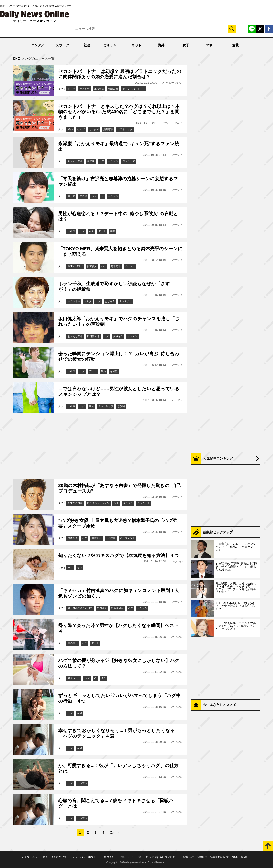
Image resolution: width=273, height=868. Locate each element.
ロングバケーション (98, 503)
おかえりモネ (75, 161)
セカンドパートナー (134, 89)
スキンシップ (106, 406)
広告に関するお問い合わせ (162, 857)
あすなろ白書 (75, 503)
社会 (87, 45)
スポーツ (62, 45)
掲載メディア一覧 (130, 857)
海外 (161, 45)
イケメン (113, 161)
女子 (186, 45)
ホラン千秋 (74, 301)
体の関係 (99, 89)
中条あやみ (117, 608)
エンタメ (38, 45)
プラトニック (125, 129)
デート (102, 231)
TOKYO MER (75, 266)
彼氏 (103, 678)
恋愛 (80, 713)
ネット (136, 45)
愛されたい (74, 678)
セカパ (71, 89)
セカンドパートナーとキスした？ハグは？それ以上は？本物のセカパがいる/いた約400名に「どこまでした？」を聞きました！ (119, 112)
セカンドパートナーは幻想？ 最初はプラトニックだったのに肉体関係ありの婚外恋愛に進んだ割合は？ (120, 74)
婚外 (70, 129)
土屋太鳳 (111, 538)
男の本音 (73, 643)
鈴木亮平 (116, 266)
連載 (235, 45)
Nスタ (88, 301)
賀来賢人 (92, 266)
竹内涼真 (102, 608)
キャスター (126, 301)
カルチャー (112, 45)
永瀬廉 (91, 161)
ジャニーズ (129, 161)
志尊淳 (83, 196)
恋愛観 (114, 371)
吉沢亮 (71, 196)
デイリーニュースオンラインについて (44, 857)
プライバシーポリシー (85, 857)
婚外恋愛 (113, 89)
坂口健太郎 (93, 336)
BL (102, 196)
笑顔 (113, 231)
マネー (211, 45)
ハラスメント (127, 538)
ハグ (101, 161)
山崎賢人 (96, 538)
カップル (82, 783)
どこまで (85, 89)
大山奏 (71, 231)
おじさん (110, 301)
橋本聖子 (73, 538)
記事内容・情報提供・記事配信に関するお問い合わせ (215, 857)
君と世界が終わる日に (80, 608)
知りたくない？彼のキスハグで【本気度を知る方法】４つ (119, 555)
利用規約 (109, 857)
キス (91, 231)
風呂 (91, 406)
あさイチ (118, 336)
